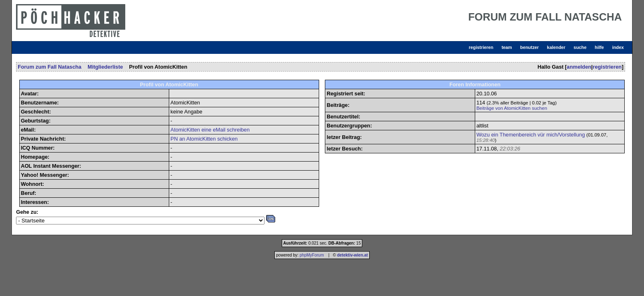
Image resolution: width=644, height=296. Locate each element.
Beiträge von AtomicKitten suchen (512, 108)
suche (580, 47)
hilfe (599, 47)
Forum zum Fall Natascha (49, 67)
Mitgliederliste (105, 67)
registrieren (481, 47)
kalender (556, 47)
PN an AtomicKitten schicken (204, 139)
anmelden (579, 67)
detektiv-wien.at (353, 255)
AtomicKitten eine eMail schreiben (210, 130)
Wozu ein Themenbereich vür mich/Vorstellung (531, 135)
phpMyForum (312, 255)
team (507, 47)
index (618, 47)
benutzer (530, 47)
